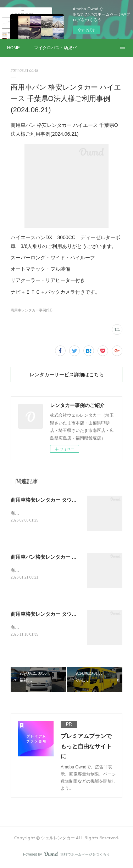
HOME (13, 48)
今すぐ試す (87, 30)
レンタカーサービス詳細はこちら (67, 374)
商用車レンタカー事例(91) (32, 310)
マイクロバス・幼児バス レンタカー (55, 48)
